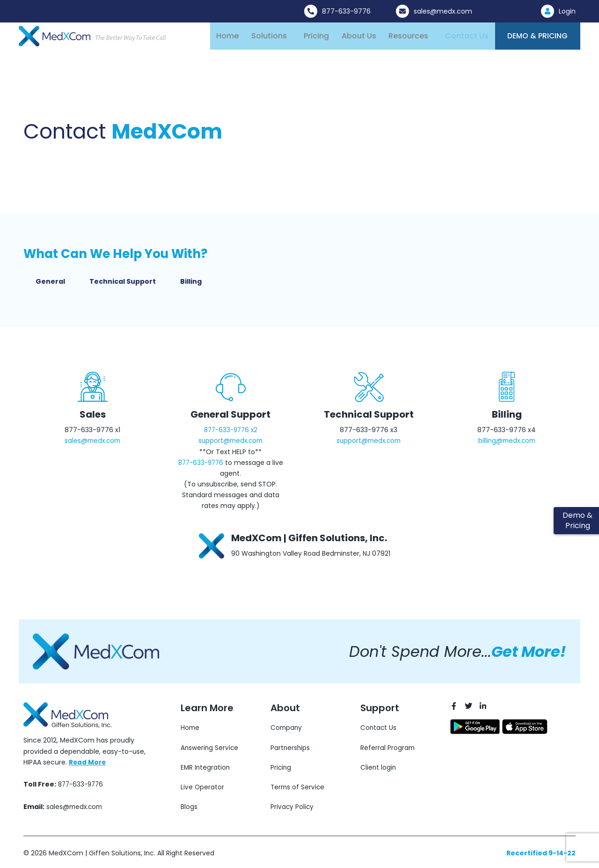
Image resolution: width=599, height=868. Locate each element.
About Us (355, 38)
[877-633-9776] (311, 11)
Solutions (268, 38)
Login (567, 11)
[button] (270, 38)
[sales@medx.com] (402, 11)
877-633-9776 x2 (230, 434)
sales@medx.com (443, 11)
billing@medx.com (507, 445)
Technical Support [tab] (123, 286)
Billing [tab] (191, 286)
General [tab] (50, 286)
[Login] (548, 11)
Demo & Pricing (534, 38)
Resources (404, 38)
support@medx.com (231, 445)
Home (227, 38)
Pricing (314, 38)
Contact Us (461, 38)
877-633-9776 (346, 11)
